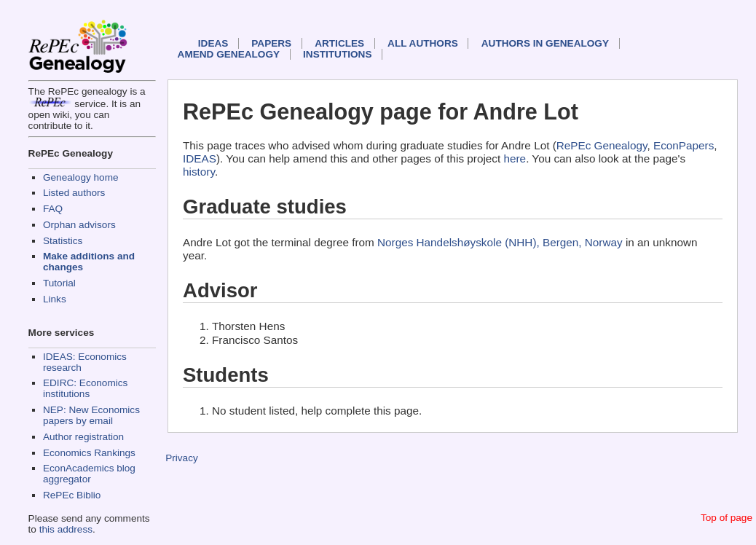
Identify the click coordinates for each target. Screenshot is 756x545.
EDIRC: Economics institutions (85, 388)
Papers (271, 43)
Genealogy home (81, 177)
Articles (339, 43)
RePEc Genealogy (602, 145)
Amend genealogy (229, 54)
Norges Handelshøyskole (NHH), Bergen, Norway (500, 242)
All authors (423, 43)
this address (66, 529)
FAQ (53, 209)
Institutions (337, 54)
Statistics (63, 241)
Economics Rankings (89, 453)
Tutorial (59, 283)
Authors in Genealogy (545, 43)
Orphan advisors (79, 225)
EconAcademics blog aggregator (89, 474)
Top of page (727, 518)
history (199, 172)
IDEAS (213, 43)
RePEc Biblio (72, 495)
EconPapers (684, 145)
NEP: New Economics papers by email (91, 415)
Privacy (182, 458)
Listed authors (74, 193)
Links (55, 299)
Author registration (83, 437)
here (515, 158)
